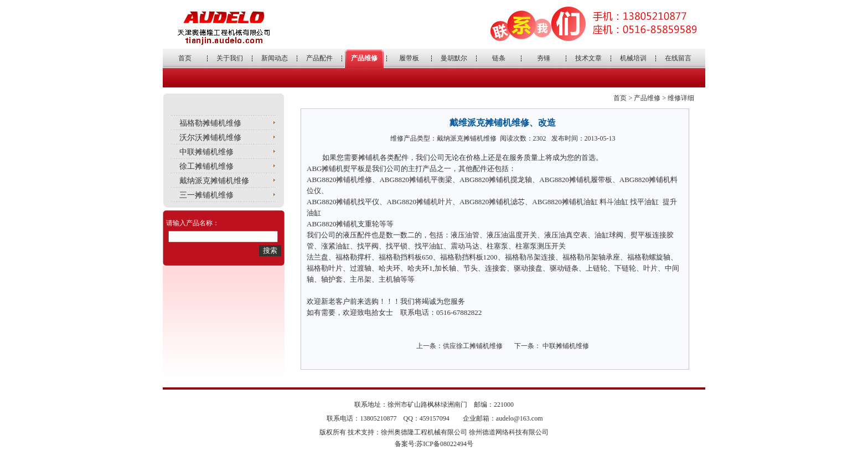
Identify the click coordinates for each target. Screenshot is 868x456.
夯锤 (544, 58)
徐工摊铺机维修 (206, 166)
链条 (499, 58)
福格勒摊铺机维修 (210, 123)
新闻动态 (275, 58)
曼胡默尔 (454, 58)
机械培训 (633, 58)
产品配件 (319, 58)
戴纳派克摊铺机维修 (214, 181)
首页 (185, 58)
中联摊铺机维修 (206, 152)
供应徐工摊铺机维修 (473, 346)
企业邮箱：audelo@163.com (503, 418)
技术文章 (588, 58)
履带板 (409, 58)
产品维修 (364, 58)
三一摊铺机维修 (206, 195)
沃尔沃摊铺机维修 (210, 138)
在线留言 (678, 58)
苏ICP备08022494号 (445, 444)
